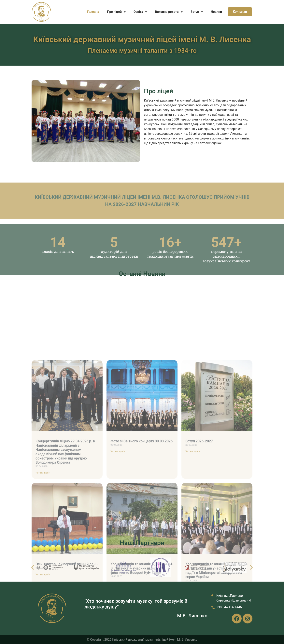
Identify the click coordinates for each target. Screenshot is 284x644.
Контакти (240, 12)
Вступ (197, 12)
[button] (33, 577)
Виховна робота (169, 12)
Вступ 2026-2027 (199, 537)
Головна (93, 12)
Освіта (140, 12)
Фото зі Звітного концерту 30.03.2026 (142, 537)
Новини (216, 12)
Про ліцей (116, 12)
